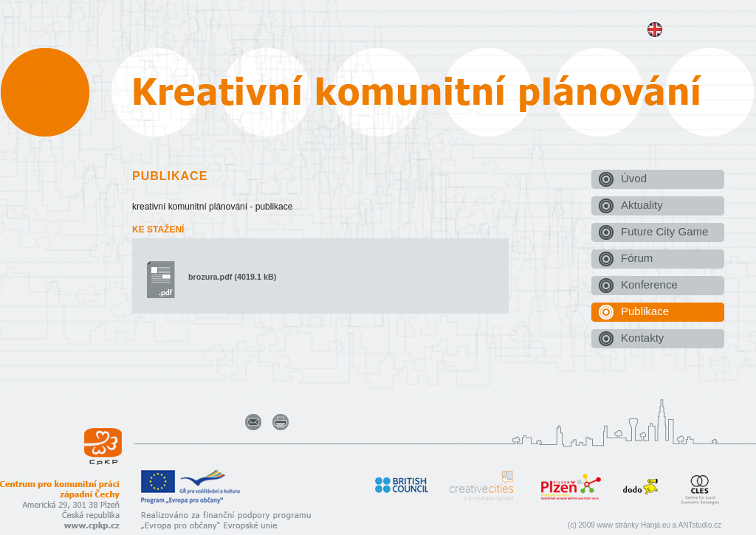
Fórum (637, 258)
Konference (649, 284)
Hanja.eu (656, 525)
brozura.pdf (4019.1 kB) (232, 277)
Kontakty (642, 338)
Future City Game (664, 231)
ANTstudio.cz (700, 525)
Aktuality (642, 205)
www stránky (618, 525)
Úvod (634, 178)
